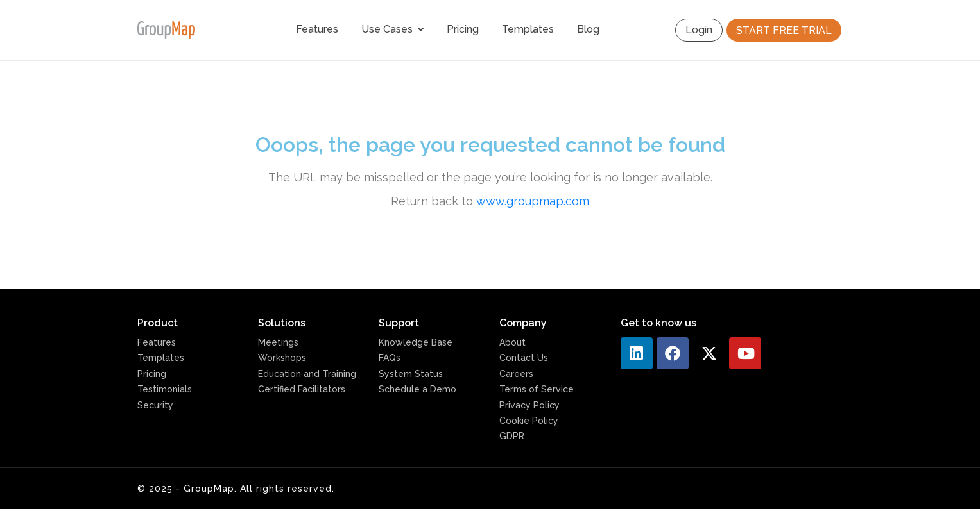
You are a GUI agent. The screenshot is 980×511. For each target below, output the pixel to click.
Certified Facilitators (302, 389)
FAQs (390, 358)
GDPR (512, 436)
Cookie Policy (529, 421)
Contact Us (524, 358)
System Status (411, 374)
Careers (516, 374)
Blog (588, 29)
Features (317, 29)
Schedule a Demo (417, 389)
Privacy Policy (529, 405)
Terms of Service (537, 389)
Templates (528, 29)
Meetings (278, 342)
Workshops (282, 358)
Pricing (463, 29)
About (512, 342)
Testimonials (165, 389)
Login (699, 30)
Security (155, 405)
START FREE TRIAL (784, 30)
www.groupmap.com (533, 201)
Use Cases (392, 29)
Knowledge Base (416, 342)
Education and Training (307, 374)
